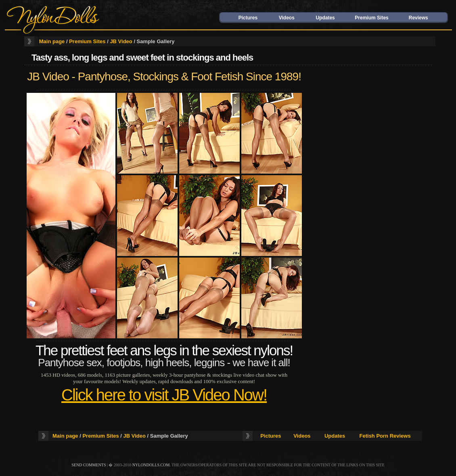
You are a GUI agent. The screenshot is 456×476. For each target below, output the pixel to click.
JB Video (121, 41)
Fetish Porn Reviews (385, 436)
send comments (89, 465)
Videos (287, 18)
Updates (325, 18)
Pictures (248, 18)
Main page (52, 41)
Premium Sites (371, 18)
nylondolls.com (151, 465)
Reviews (418, 18)
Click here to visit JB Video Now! (164, 395)
